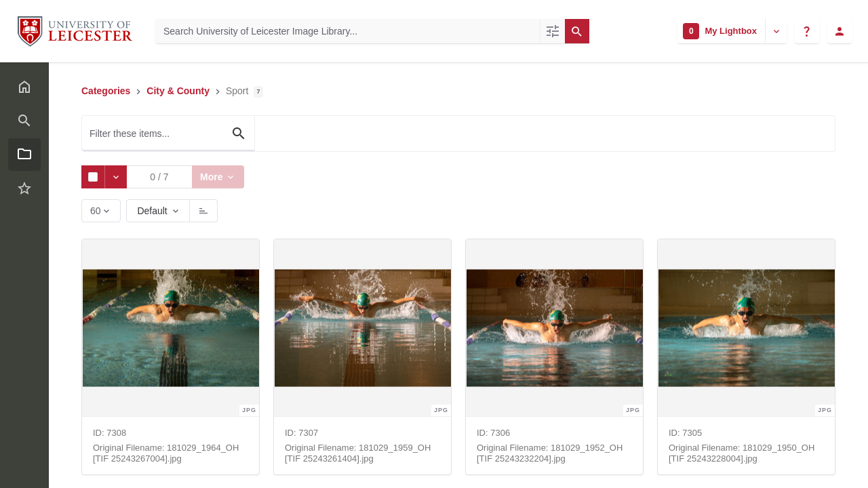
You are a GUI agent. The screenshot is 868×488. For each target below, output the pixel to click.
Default (152, 211)
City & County (178, 91)
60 (97, 214)
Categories (106, 91)
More (214, 177)
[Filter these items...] (168, 134)
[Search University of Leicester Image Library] (348, 31)
